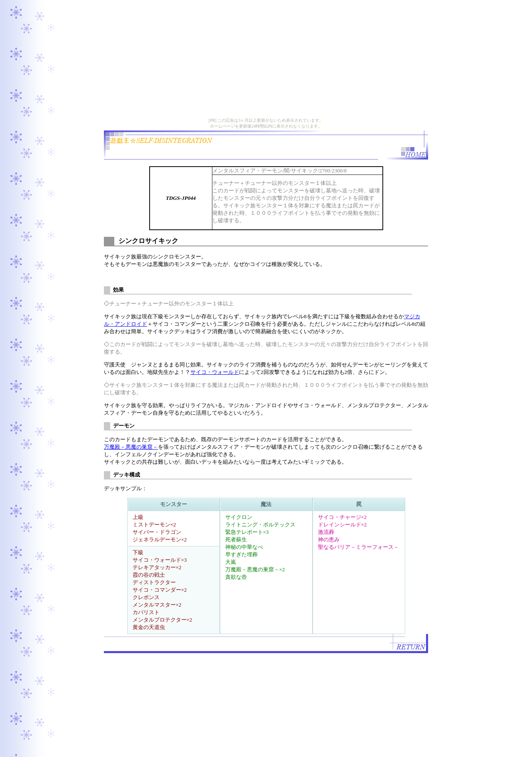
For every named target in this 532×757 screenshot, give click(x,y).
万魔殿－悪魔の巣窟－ (131, 447)
